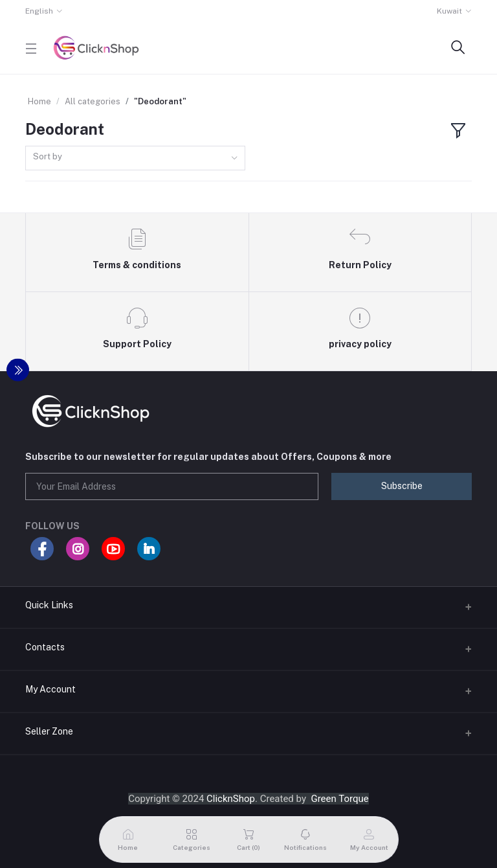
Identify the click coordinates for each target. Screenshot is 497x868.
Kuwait (449, 11)
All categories (93, 101)
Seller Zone (49, 731)
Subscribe (402, 486)
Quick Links (49, 605)
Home (39, 101)
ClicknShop (231, 799)
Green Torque (339, 799)
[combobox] (135, 158)
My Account (50, 689)
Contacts (45, 647)
